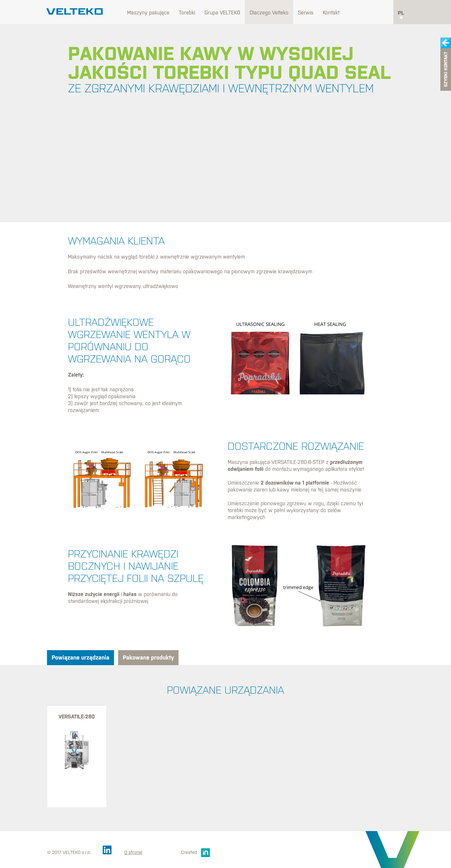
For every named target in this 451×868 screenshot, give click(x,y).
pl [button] (401, 14)
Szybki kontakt (446, 70)
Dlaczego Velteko (269, 13)
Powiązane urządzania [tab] (80, 657)
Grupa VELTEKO (222, 13)
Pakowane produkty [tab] (148, 657)
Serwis (306, 13)
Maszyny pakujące (148, 13)
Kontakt (331, 13)
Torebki (187, 13)
